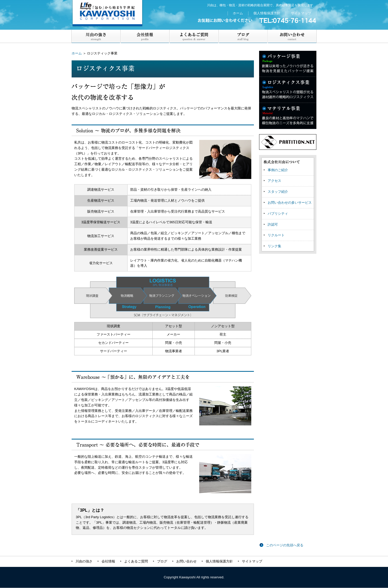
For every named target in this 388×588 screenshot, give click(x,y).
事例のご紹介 (278, 170)
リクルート (276, 235)
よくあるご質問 (194, 36)
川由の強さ (96, 36)
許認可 (273, 224)
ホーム (238, 13)
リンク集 (274, 246)
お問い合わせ (292, 36)
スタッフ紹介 (278, 192)
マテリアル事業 (288, 116)
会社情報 (108, 561)
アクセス (274, 181)
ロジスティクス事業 (288, 90)
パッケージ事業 (288, 64)
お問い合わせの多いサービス (290, 203)
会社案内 (145, 36)
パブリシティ (278, 213)
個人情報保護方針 (267, 13)
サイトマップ (301, 13)
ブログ (243, 36)
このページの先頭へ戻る (285, 545)
